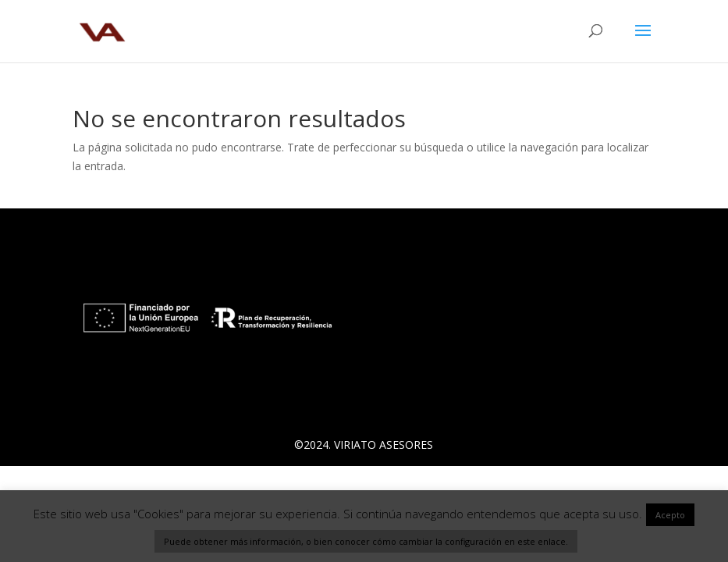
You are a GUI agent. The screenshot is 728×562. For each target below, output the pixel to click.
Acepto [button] (670, 515)
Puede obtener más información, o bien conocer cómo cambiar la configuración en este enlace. (366, 541)
